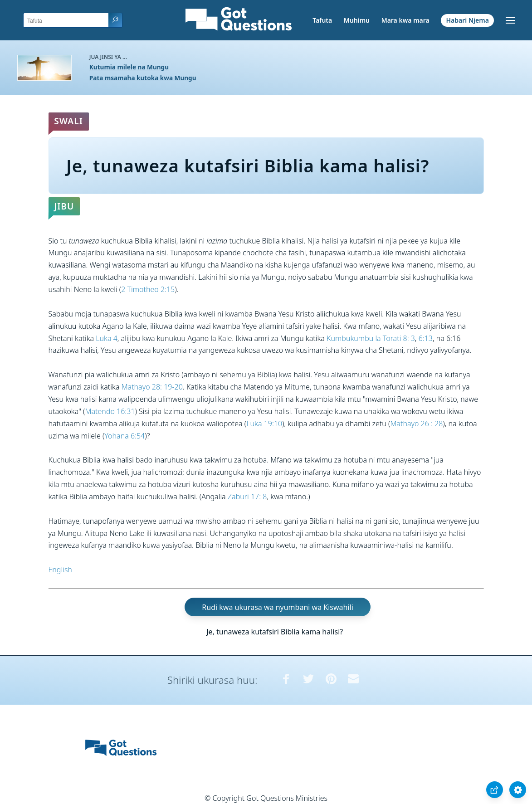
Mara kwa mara (405, 20)
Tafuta (322, 20)
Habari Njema (468, 20)
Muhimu (357, 20)
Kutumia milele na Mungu (129, 67)
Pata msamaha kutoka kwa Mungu (143, 78)
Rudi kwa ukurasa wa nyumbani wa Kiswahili (277, 607)
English (60, 570)
